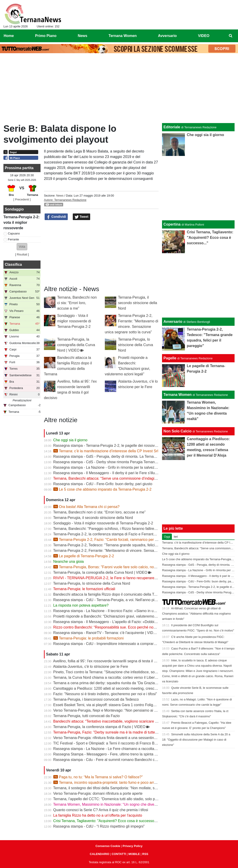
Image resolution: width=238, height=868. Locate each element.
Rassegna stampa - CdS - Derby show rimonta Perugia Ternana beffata (111, 462)
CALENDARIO (99, 854)
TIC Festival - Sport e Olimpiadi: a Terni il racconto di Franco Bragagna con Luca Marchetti (126, 743)
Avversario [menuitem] (167, 36)
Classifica (13, 264)
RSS (145, 854)
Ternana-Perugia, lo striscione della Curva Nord (136, 345)
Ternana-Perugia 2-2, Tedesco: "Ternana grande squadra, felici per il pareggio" (117, 545)
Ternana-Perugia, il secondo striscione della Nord (138, 303)
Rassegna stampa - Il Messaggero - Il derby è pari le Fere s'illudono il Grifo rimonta (121, 473)
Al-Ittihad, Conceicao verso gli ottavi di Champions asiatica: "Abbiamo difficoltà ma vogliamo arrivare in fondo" (196, 614)
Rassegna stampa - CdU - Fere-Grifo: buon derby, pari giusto (103, 484)
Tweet (82, 217)
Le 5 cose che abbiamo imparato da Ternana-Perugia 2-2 (102, 489)
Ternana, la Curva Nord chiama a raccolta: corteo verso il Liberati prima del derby (119, 677)
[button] (22, 247)
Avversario (173, 322)
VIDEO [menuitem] (204, 36)
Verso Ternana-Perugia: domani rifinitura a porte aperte (98, 793)
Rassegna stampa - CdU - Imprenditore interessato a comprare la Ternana (114, 644)
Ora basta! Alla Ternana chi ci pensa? (87, 507)
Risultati (22, 254)
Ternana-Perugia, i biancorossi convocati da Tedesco (96, 699)
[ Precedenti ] (22, 199)
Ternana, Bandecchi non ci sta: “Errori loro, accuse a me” (77, 303)
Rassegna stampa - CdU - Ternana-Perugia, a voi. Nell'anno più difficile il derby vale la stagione (131, 600)
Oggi (167, 537)
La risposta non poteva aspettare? (81, 605)
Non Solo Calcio (177, 431)
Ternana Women (177, 395)
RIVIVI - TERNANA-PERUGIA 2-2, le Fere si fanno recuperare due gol (110, 578)
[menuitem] (231, 36)
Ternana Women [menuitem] (123, 36)
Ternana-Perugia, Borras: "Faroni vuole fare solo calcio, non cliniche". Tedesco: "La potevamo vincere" (139, 567)
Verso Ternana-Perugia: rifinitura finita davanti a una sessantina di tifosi (111, 738)
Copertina (172, 224)
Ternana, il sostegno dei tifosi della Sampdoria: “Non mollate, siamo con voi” (115, 788)
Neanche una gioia (69, 562)
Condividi (56, 217)
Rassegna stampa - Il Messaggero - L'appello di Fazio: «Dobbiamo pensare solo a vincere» (127, 622)
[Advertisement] (119, 89)
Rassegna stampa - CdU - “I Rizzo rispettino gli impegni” (99, 826)
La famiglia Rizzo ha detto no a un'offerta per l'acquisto (98, 815)
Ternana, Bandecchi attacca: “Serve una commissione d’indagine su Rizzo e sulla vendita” (126, 478)
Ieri (176, 537)
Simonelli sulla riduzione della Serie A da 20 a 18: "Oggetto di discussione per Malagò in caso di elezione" (196, 740)
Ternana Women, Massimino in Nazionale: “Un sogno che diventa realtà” (112, 804)
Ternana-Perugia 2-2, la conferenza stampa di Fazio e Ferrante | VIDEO (111, 534)
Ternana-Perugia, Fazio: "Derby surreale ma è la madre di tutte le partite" (112, 732)
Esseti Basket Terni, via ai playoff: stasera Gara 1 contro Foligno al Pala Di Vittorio (120, 705)
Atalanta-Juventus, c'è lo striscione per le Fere (91, 667)
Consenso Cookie (108, 846)
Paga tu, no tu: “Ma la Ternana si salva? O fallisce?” (98, 777)
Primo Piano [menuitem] (46, 36)
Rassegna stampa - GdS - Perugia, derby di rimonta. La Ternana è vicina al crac (118, 456)
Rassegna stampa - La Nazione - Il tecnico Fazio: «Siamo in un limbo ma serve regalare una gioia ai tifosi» (140, 611)
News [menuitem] (83, 36)
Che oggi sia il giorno (70, 440)
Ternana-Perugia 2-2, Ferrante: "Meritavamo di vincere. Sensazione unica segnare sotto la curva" (132, 551)
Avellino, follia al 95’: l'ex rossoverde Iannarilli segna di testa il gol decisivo (113, 661)
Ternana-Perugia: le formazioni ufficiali (84, 589)
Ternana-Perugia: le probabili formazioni (89, 638)
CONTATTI (119, 854)
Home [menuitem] (9, 36)
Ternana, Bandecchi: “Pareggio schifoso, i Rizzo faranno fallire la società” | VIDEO (120, 529)
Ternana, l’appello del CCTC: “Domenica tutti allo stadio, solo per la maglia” (114, 799)
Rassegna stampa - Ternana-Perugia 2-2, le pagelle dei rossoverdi (107, 446)
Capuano (14, 233)
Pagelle (170, 358)
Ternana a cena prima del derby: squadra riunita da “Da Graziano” (107, 683)
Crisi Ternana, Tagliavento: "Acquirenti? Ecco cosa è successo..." (106, 821)
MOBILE (134, 854)
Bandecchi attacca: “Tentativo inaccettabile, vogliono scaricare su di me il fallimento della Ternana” (133, 721)
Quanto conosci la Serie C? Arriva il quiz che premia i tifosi (101, 810)
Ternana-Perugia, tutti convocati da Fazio (86, 716)
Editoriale (172, 127)
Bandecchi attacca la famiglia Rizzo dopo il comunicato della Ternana (109, 594)
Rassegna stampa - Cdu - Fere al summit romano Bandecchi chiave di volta (115, 760)
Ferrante (14, 239)
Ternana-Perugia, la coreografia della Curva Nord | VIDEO (76, 345)
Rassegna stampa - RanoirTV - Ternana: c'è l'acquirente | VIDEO (106, 633)
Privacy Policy (133, 846)
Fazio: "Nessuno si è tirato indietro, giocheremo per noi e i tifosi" (105, 694)
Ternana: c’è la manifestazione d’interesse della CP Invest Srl (106, 451)
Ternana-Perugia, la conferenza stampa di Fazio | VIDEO (99, 727)
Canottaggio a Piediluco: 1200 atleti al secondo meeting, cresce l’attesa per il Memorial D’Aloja (130, 688)
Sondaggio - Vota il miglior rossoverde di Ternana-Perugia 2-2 (74, 321)
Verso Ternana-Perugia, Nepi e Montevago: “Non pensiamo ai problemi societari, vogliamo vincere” (134, 710)
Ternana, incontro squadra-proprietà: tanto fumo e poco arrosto (107, 783)
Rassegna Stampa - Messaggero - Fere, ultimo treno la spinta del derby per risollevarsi (124, 754)
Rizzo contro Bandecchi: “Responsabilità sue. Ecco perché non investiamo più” (117, 627)
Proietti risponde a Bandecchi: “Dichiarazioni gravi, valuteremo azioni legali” (114, 616)
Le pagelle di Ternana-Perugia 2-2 (84, 556)
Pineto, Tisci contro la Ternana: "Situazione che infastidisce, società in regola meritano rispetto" (130, 672)
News (60, 196)
